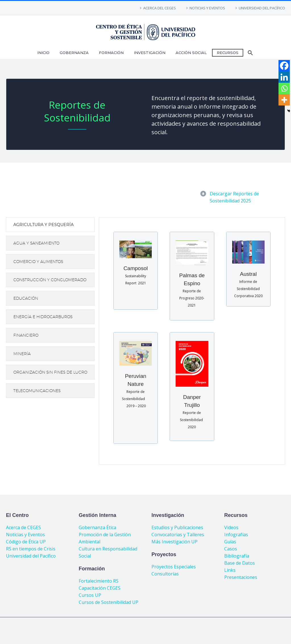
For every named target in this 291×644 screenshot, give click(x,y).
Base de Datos (240, 563)
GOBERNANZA (74, 53)
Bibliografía (237, 556)
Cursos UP (90, 595)
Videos (231, 527)
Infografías (236, 535)
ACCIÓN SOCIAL (191, 53)
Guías (230, 542)
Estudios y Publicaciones (177, 527)
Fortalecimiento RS (99, 581)
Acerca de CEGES (23, 527)
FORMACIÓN (111, 53)
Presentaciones (241, 577)
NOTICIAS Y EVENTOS (207, 8)
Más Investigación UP (174, 542)
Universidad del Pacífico (31, 556)
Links (230, 570)
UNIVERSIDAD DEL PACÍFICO (262, 8)
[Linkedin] (284, 77)
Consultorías (165, 574)
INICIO (43, 53)
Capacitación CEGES (100, 588)
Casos (231, 549)
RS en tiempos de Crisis (31, 549)
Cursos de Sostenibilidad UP (109, 602)
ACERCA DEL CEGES (160, 8)
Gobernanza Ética (97, 527)
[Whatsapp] (284, 88)
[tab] (50, 225)
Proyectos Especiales (174, 567)
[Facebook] (284, 66)
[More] (284, 100)
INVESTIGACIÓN (150, 53)
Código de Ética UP (26, 542)
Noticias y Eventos (25, 535)
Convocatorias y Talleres (178, 535)
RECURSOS (228, 53)
